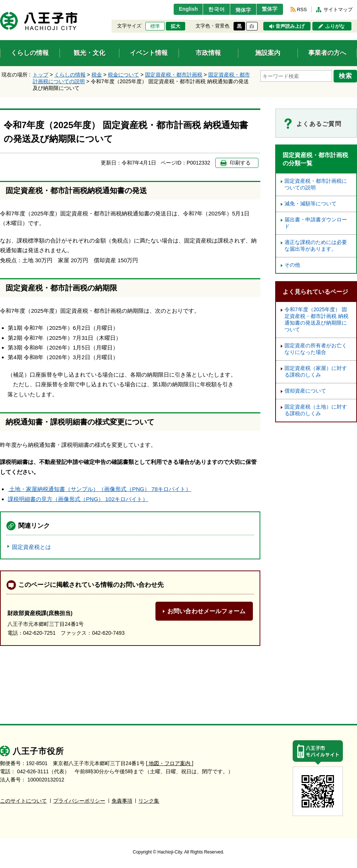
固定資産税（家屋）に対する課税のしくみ (316, 372)
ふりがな (335, 26)
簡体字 (239, 10)
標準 (155, 26)
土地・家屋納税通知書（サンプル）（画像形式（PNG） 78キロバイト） (99, 489)
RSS (302, 9)
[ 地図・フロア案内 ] (170, 763)
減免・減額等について (311, 204)
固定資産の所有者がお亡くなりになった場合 (316, 349)
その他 (292, 265)
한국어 (210, 9)
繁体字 (268, 9)
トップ (41, 75)
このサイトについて (23, 801)
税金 (97, 75)
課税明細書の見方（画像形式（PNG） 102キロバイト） (78, 499)
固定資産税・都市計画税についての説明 (316, 184)
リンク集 (149, 801)
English (180, 9)
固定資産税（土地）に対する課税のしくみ (316, 410)
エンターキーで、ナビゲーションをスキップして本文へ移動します (0, 5)
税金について (123, 75)
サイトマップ (338, 9)
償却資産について (305, 391)
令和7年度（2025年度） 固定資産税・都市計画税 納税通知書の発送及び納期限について (316, 320)
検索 (347, 75)
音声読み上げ (290, 26)
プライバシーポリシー (79, 801)
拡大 (176, 26)
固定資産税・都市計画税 (174, 75)
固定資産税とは (31, 547)
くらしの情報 (70, 75)
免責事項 (122, 801)
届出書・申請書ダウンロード (316, 223)
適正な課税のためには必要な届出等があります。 (316, 246)
